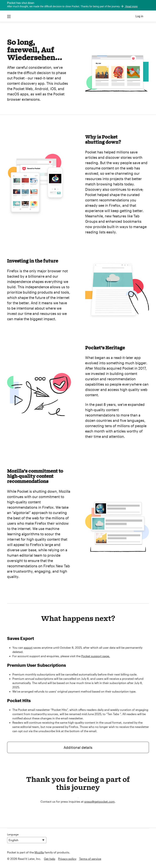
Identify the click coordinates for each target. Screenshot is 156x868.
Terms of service (90, 859)
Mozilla (39, 852)
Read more (129, 6)
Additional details (78, 747)
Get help (50, 859)
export (28, 647)
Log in (139, 16)
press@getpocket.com (100, 801)
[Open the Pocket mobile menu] (9, 16)
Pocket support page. (96, 656)
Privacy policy (67, 859)
